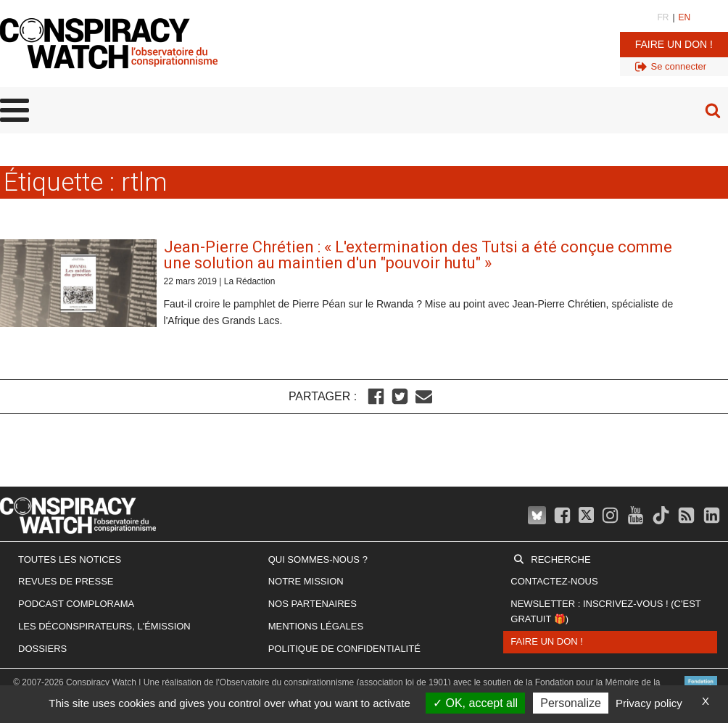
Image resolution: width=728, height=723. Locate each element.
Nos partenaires (313, 604)
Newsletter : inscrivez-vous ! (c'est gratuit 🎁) (605, 611)
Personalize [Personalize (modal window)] (571, 703)
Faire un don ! (674, 44)
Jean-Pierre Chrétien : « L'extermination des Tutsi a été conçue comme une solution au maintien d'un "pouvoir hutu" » (418, 255)
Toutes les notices (70, 559)
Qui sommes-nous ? (318, 559)
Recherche (561, 559)
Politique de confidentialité (344, 649)
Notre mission (306, 581)
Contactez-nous (554, 581)
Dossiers (42, 649)
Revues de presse (66, 581)
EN (685, 17)
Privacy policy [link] (649, 703)
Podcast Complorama (76, 604)
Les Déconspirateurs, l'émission (104, 626)
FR (663, 17)
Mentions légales (316, 626)
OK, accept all (475, 703)
